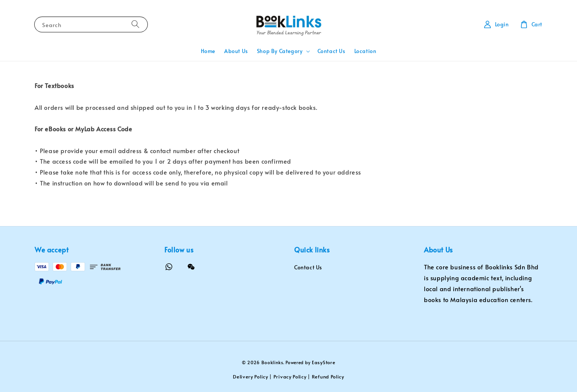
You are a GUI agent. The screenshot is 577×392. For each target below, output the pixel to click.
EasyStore (323, 362)
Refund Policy (328, 377)
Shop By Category (280, 51)
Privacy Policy (290, 377)
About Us (236, 51)
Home (208, 51)
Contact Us (331, 51)
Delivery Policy (251, 377)
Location (365, 51)
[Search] (135, 24)
